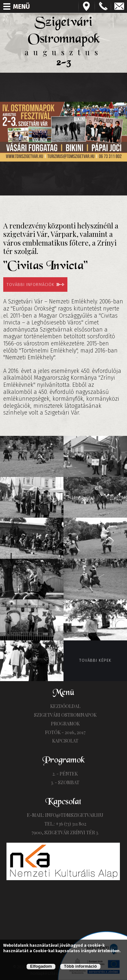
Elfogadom (41, 966)
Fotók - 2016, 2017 (65, 732)
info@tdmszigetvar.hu (119, 6)
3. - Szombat (65, 782)
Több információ (80, 966)
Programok (65, 724)
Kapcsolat (65, 741)
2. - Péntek (65, 774)
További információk (30, 285)
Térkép (87, 6)
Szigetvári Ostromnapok (65, 715)
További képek (95, 663)
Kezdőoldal (65, 706)
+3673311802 (103, 6)
